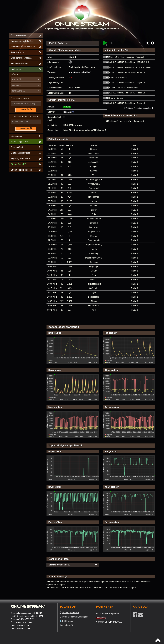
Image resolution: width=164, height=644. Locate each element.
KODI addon (67, 621)
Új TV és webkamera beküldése (74, 617)
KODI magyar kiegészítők (108, 613)
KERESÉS (26, 110)
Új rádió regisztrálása (69, 613)
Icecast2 (67, 112)
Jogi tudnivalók (66, 625)
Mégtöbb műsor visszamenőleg (139, 108)
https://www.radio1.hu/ (80, 72)
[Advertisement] (101, 36)
